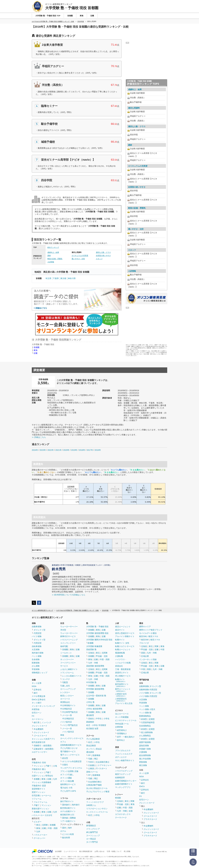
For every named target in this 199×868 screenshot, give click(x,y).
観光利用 (66, 838)
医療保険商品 (145, 716)
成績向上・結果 (53, 252)
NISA (34, 686)
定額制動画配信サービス (71, 745)
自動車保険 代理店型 (148, 690)
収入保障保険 (147, 732)
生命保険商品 (145, 726)
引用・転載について (114, 851)
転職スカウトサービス (125, 646)
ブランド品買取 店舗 (69, 771)
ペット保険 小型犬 (147, 709)
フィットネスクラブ (95, 802)
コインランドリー (68, 643)
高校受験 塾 (91, 649)
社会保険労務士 (103, 762)
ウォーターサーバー (69, 627)
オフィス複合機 (67, 781)
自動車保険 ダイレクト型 (150, 686)
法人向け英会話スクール (97, 788)
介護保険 (143, 752)
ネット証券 (37, 683)
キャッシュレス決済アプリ (43, 739)
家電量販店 (91, 826)
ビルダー (38, 822)
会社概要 (58, 851)
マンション (39, 766)
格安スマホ (155, 640)
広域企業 (145, 656)
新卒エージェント (123, 690)
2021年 (58, 450)
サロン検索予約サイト (125, 760)
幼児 (90, 742)
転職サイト (120, 640)
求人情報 (127, 851)
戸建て (48, 766)
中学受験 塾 (91, 682)
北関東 (45, 825)
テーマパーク (121, 818)
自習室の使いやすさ (103, 256)
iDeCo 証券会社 (39, 700)
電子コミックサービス (70, 755)
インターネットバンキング (43, 706)
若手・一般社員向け (126, 737)
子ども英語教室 (93, 739)
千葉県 (56, 278)
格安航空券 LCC (67, 815)
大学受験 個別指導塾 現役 (97, 633)
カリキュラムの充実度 (80, 256)
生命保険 (36, 659)
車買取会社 (65, 702)
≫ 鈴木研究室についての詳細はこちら (69, 595)
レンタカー (65, 692)
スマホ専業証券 (39, 696)
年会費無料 (39, 729)
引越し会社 (65, 686)
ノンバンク (46, 722)
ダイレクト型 (40, 630)
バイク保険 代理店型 (148, 696)
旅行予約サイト (67, 801)
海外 (70, 828)
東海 (36, 350)
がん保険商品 (145, 736)
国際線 (73, 818)
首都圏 (36, 347)
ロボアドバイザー (40, 752)
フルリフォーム (40, 802)
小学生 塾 (90, 702)
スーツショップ (93, 836)
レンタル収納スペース (72, 676)
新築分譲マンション (40, 809)
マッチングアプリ (123, 787)
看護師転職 (120, 653)
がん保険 (36, 666)
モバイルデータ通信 (148, 633)
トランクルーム (67, 673)
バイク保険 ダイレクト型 (150, 693)
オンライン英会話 (94, 749)
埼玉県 (48, 278)
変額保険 (143, 762)
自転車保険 (37, 646)
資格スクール (92, 772)
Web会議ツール (122, 724)
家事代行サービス (68, 636)
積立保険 (143, 765)
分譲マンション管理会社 (42, 776)
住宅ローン (37, 713)
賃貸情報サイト (39, 789)
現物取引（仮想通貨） (43, 746)
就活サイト (120, 630)
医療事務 (96, 755)
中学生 (99, 719)
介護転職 (119, 656)
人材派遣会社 (121, 700)
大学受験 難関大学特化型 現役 (99, 640)
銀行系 (37, 722)
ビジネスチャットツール (126, 720)
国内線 (65, 818)
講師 (49, 256)
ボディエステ (121, 757)
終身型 (144, 719)
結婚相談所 (120, 777)
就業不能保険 (145, 742)
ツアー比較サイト (68, 821)
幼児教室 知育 (92, 729)
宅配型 (65, 682)
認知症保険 (144, 746)
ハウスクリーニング (69, 640)
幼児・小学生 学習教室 (96, 725)
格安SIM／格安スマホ (149, 636)
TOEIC (91, 762)
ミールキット (66, 653)
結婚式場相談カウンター (126, 781)
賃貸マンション (39, 792)
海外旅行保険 (38, 653)
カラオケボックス (123, 814)
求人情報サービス (123, 676)
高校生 (91, 719)
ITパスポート (102, 768)
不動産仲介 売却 (39, 763)
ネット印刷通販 (122, 717)
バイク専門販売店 (70, 725)
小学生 (107, 719)
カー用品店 (91, 839)
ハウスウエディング (124, 771)
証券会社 (38, 690)
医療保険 (36, 663)
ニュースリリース (70, 851)
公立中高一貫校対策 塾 (96, 696)
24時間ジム (91, 805)
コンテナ (66, 679)
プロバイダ (144, 643)
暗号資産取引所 (39, 742)
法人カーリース (122, 714)
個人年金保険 (145, 759)
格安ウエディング (123, 774)
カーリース (65, 699)
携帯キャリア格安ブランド (151, 630)
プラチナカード (150, 819)
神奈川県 (72, 278)
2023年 (43, 450)
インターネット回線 (148, 659)
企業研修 (119, 727)
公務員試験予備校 (94, 785)
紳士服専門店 (92, 832)
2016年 (98, 450)
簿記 (96, 759)
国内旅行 (66, 805)
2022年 (51, 450)
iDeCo (142, 786)
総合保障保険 (145, 755)
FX (33, 716)
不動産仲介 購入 (39, 769)
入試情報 (51, 262)
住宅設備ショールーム (41, 795)
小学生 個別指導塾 (94, 709)
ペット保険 (37, 656)
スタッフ (99, 259)
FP (89, 755)
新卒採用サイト (122, 685)
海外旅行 (76, 805)
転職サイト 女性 (122, 643)
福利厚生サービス (68, 784)
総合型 (65, 758)
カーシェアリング (68, 689)
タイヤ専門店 (92, 842)
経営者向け (122, 730)
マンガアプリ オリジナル (71, 768)
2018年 (82, 450)
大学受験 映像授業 (94, 646)
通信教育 (90, 715)
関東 (133, 801)
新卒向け (121, 740)
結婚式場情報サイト (124, 784)
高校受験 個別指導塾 (95, 666)
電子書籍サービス (68, 751)
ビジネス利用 (68, 834)
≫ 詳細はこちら (39, 437)
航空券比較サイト (68, 808)
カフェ (63, 742)
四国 (143, 653)
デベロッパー (40, 838)
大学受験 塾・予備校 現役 (97, 627)
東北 (38, 825)
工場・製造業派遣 (123, 669)
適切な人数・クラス (103, 252)
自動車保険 (37, 627)
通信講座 (90, 752)
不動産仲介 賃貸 (39, 786)
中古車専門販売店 (70, 712)
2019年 (74, 450)
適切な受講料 (134, 108)
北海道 (91, 653)
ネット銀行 (37, 703)
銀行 (36, 693)
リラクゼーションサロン (97, 809)
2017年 (90, 450)
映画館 (118, 798)
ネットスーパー (67, 659)
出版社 (65, 765)
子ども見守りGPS (68, 791)
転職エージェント (123, 649)
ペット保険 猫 (145, 713)
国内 (64, 828)
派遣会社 (119, 666)
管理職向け (122, 734)
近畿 (36, 353)
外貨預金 (36, 709)
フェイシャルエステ (124, 754)
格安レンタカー (67, 696)
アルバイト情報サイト (125, 636)
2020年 (66, 450)
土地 (55, 766)
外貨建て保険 (145, 749)
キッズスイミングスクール (97, 812)
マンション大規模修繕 (41, 782)
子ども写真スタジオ (69, 748)
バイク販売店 (66, 722)
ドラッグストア (93, 829)
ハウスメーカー (40, 835)
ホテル (63, 831)
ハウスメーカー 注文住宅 (42, 815)
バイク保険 (37, 636)
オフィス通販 (66, 778)
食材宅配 (64, 646)
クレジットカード (40, 726)
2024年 (35, 450)
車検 (62, 735)
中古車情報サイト (68, 705)
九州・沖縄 (93, 663)
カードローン (38, 719)
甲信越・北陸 (102, 656)
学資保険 (36, 669)
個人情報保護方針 (86, 851)
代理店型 (38, 633)
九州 (55, 779)
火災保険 (36, 649)
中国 (162, 649)
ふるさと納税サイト (69, 669)
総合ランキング (53, 247)
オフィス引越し (67, 775)
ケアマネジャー (105, 765)
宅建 (90, 759)
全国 (131, 811)
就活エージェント (123, 627)
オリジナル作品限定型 (72, 761)
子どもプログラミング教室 (98, 792)
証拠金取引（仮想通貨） (44, 749)
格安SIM (145, 640)
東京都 (63, 278)
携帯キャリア (145, 627)
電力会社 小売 (66, 788)
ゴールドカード (40, 736)
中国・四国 (53, 828)
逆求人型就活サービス (125, 633)
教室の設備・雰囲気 (55, 259)
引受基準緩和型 (148, 722)
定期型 (152, 719)
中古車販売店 (66, 709)
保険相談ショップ (40, 673)
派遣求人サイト (122, 673)
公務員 (91, 768)
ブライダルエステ (123, 751)
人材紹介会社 (121, 695)
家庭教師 (90, 722)
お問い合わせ (99, 851)
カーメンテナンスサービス (72, 738)
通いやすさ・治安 (78, 259)
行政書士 (92, 765)
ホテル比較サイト (68, 811)
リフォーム (37, 799)
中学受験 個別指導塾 (95, 689)
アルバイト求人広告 (124, 703)
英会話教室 (91, 746)
